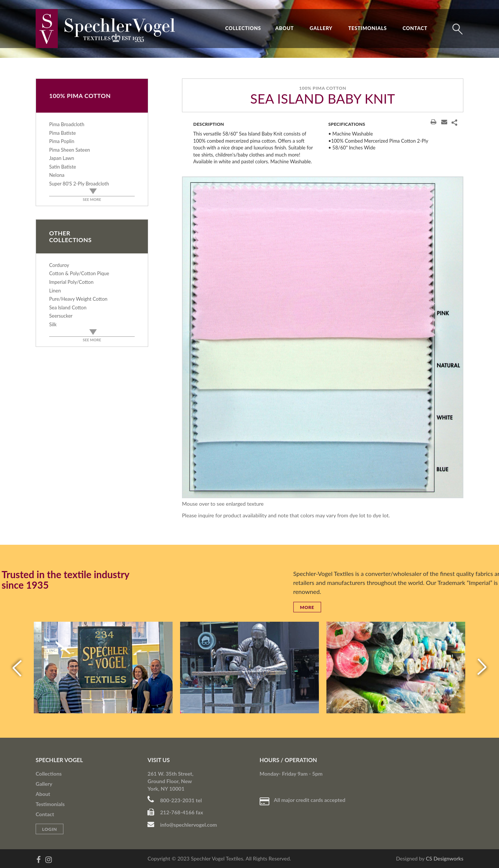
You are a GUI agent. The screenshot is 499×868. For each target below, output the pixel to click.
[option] (323, 337)
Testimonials (367, 28)
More (478, 607)
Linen (55, 291)
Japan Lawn (62, 158)
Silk (53, 324)
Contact (415, 28)
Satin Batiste (63, 167)
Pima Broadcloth (67, 124)
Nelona (57, 175)
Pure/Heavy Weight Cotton (78, 299)
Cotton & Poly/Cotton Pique (79, 273)
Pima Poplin (62, 141)
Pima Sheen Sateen (70, 150)
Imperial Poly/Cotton (71, 282)
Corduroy (59, 265)
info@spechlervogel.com (182, 825)
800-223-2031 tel (175, 800)
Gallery (321, 28)
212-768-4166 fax (175, 812)
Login (50, 829)
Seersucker (61, 316)
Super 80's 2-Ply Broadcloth (79, 184)
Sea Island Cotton (68, 307)
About (285, 28)
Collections (243, 28)
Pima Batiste (62, 133)
